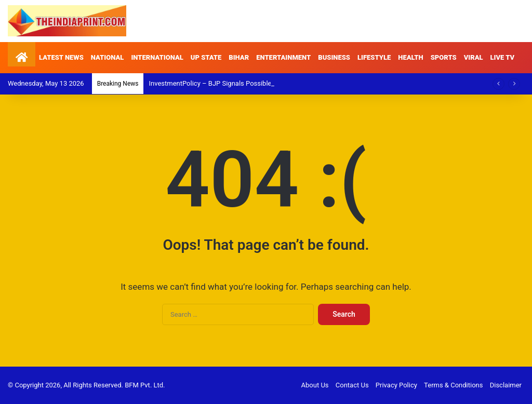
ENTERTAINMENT (283, 57)
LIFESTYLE (374, 57)
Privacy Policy (396, 385)
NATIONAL (108, 57)
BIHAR (239, 57)
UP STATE (206, 57)
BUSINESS (334, 57)
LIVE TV (503, 57)
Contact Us (352, 385)
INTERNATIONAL (157, 57)
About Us (315, 385)
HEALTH (410, 57)
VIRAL (474, 57)
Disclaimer (506, 385)
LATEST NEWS (61, 57)
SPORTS (444, 57)
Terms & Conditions (453, 385)
